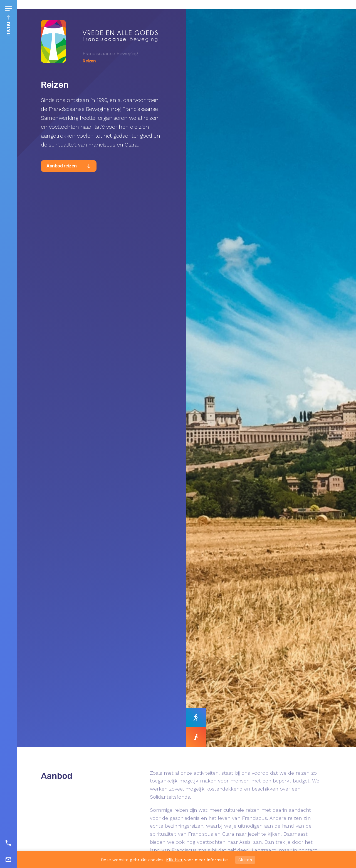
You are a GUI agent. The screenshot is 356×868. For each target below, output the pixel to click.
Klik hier (174, 860)
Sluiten (245, 860)
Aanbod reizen (62, 166)
